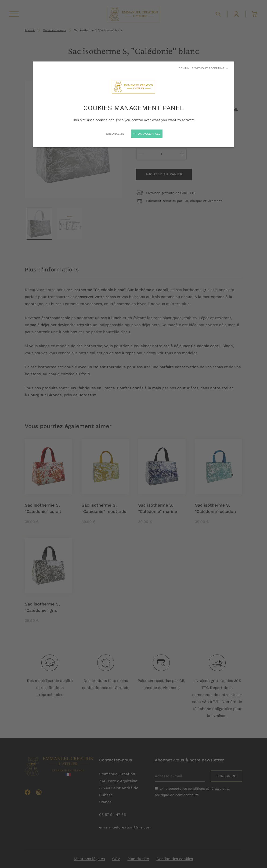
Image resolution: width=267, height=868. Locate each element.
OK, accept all (147, 134)
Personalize (114, 134)
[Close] (133, 434)
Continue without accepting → (203, 68)
